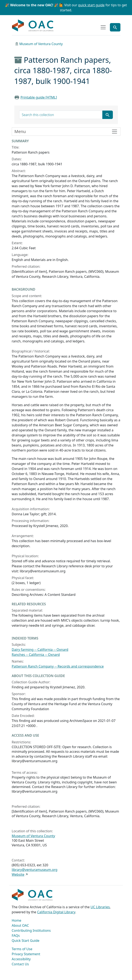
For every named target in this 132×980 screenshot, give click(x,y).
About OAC (20, 925)
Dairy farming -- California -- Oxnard (40, 650)
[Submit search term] (108, 115)
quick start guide (91, 5)
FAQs (16, 936)
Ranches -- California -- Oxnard (36, 655)
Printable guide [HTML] (39, 97)
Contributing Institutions (31, 930)
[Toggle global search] (115, 27)
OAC (33, 26)
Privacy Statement (26, 954)
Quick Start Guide (26, 941)
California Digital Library (56, 912)
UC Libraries (100, 907)
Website (18, 874)
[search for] (61, 115)
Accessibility (21, 959)
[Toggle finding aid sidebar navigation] (66, 132)
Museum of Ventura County (41, 44)
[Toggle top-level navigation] (103, 27)
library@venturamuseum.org (35, 870)
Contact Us (20, 964)
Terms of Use (22, 949)
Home (17, 920)
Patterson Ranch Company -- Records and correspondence (58, 666)
